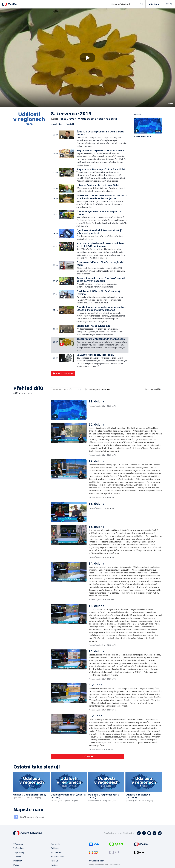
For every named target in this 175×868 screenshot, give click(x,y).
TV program (19, 844)
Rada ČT (55, 861)
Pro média (56, 844)
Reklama (55, 848)
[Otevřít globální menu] (169, 4)
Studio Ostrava (58, 857)
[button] (87, 58)
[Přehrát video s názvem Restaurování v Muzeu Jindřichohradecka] (88, 58)
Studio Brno (56, 852)
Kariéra (54, 865)
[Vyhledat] (80, 389)
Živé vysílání (19, 848)
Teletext (17, 857)
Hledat (141, 5)
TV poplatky (19, 852)
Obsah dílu (56, 124)
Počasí (16, 865)
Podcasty (17, 861)
